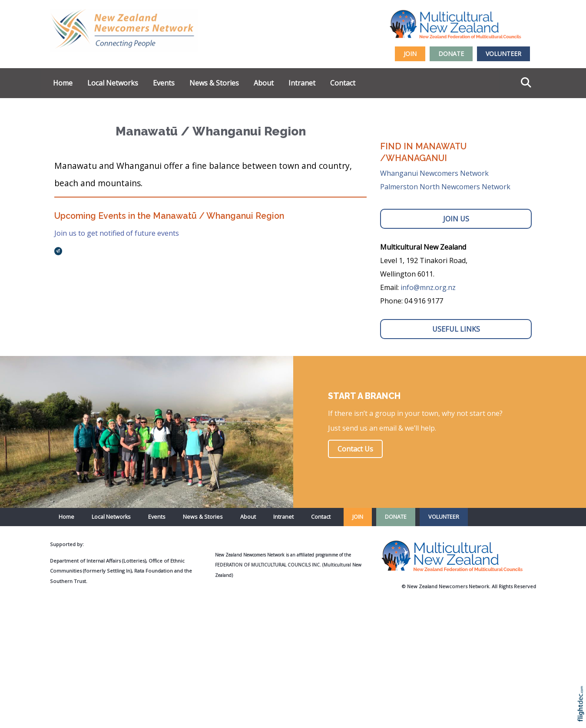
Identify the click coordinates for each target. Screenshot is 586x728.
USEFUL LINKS (456, 329)
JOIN (410, 54)
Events (164, 83)
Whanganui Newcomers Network (434, 173)
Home (63, 83)
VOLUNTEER (503, 54)
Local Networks (113, 83)
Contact (343, 83)
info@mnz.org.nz (428, 287)
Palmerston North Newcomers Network (445, 187)
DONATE (451, 54)
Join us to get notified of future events (117, 233)
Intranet (302, 83)
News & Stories (214, 83)
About (264, 83)
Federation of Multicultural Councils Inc (267, 565)
